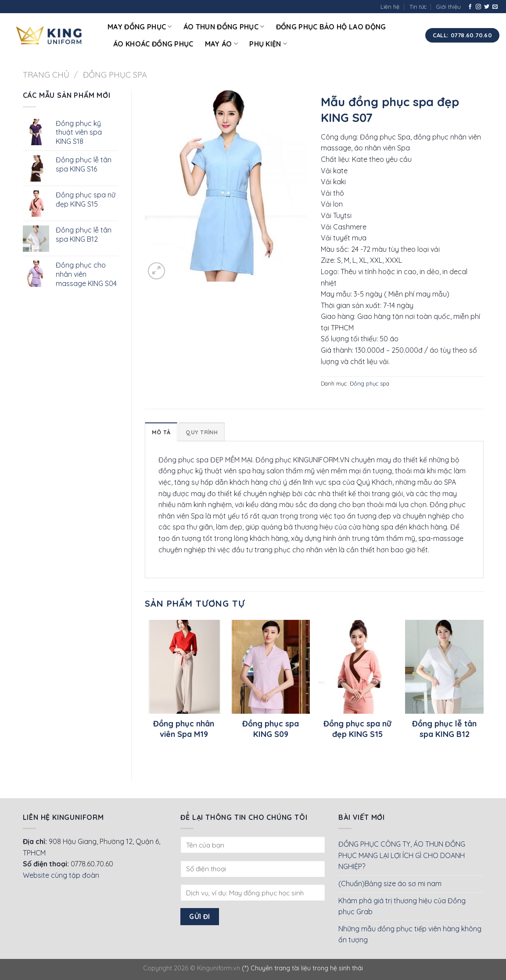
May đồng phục (140, 27)
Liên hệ (390, 7)
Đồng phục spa (115, 75)
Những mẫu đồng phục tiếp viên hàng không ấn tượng (410, 934)
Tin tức (418, 7)
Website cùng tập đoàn (61, 875)
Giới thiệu (449, 7)
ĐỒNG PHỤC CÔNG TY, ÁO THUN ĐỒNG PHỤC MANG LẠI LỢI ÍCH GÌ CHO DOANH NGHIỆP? (402, 855)
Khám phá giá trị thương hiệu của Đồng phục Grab (402, 906)
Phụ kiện (268, 44)
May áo (221, 44)
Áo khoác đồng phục (153, 44)
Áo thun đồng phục (224, 27)
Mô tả (161, 432)
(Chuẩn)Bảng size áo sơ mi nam (390, 883)
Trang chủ (46, 75)
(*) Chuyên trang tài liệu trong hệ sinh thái (302, 968)
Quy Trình (201, 432)
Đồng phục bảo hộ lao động (331, 27)
